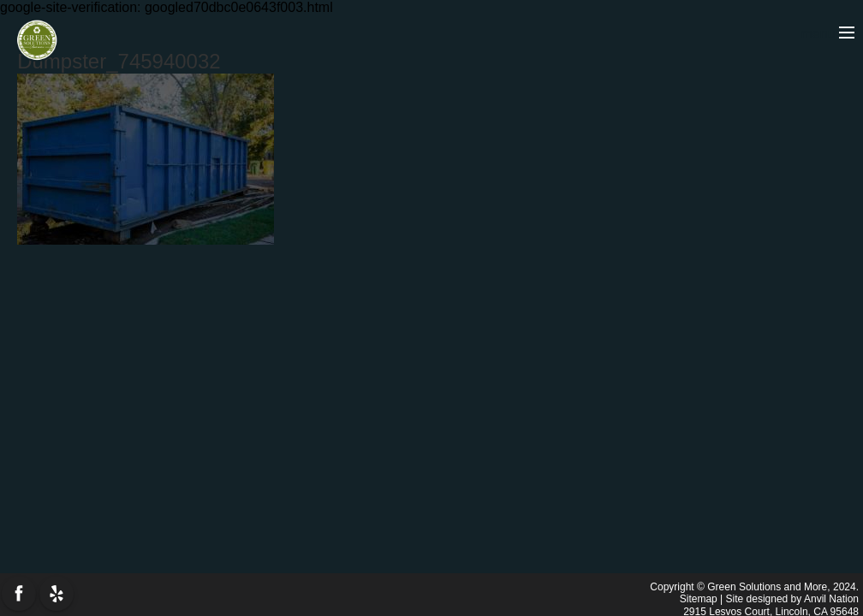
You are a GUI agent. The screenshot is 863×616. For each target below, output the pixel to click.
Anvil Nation (831, 599)
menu (828, 34)
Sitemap (699, 599)
